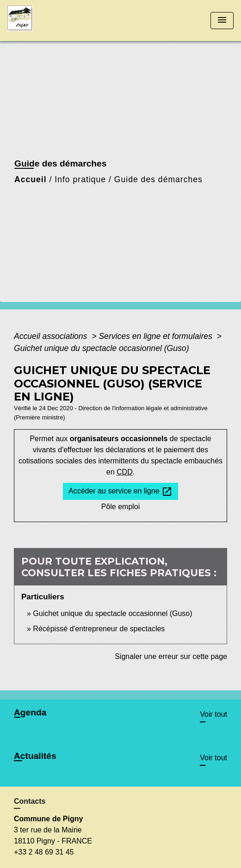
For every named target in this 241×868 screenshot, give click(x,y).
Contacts (30, 801)
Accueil (31, 179)
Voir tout (213, 714)
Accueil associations (52, 336)
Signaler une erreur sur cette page (171, 656)
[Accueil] (42, 21)
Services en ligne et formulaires (156, 336)
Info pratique (80, 179)
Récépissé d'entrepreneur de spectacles (99, 629)
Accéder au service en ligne (120, 492)
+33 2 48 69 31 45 (44, 852)
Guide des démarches (158, 179)
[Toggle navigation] (222, 21)
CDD (125, 472)
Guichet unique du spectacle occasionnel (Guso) (102, 348)
